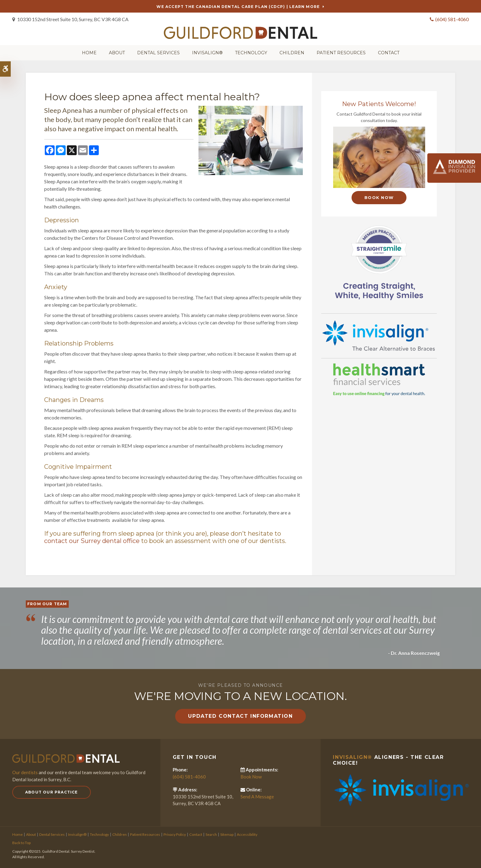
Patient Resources (341, 52)
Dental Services (158, 52)
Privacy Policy (175, 834)
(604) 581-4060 (452, 19)
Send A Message (257, 796)
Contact (389, 52)
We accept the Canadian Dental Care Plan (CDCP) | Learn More (238, 7)
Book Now (379, 197)
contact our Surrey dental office (92, 540)
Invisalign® (207, 52)
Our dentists (25, 771)
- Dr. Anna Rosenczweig (414, 652)
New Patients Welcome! (379, 103)
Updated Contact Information (240, 715)
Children (292, 52)
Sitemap (227, 834)
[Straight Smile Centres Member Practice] (379, 261)
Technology (251, 52)
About (117, 52)
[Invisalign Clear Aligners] (379, 334)
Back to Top (21, 842)
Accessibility (247, 834)
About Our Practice (52, 791)
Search (211, 834)
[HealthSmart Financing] (379, 379)
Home (89, 52)
